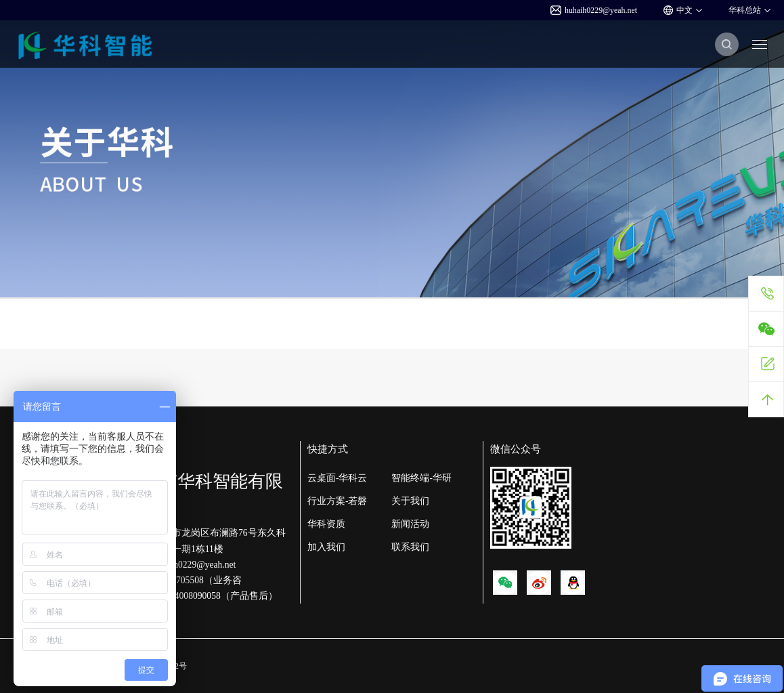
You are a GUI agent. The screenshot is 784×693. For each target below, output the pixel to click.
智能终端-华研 (421, 478)
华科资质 (326, 524)
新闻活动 (410, 524)
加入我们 (326, 547)
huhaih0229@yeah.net (594, 10)
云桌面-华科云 (337, 478)
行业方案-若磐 (337, 501)
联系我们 (410, 547)
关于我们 (410, 501)
